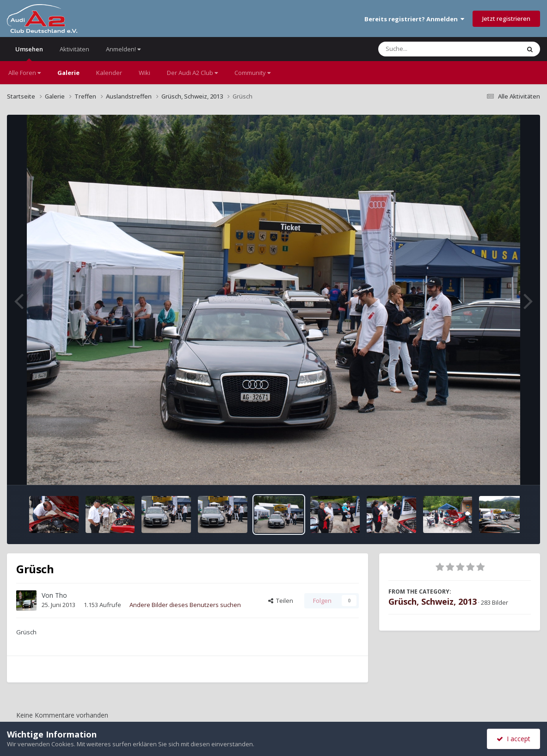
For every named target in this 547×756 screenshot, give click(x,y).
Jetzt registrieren (506, 19)
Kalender (109, 73)
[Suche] (430, 49)
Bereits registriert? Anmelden (414, 19)
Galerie (68, 73)
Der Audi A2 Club (192, 73)
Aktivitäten (74, 49)
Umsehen (29, 53)
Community (252, 73)
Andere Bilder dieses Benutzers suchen (185, 605)
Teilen (281, 601)
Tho (61, 595)
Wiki (144, 73)
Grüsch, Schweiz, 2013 (433, 601)
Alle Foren (25, 73)
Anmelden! (123, 49)
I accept (513, 739)
